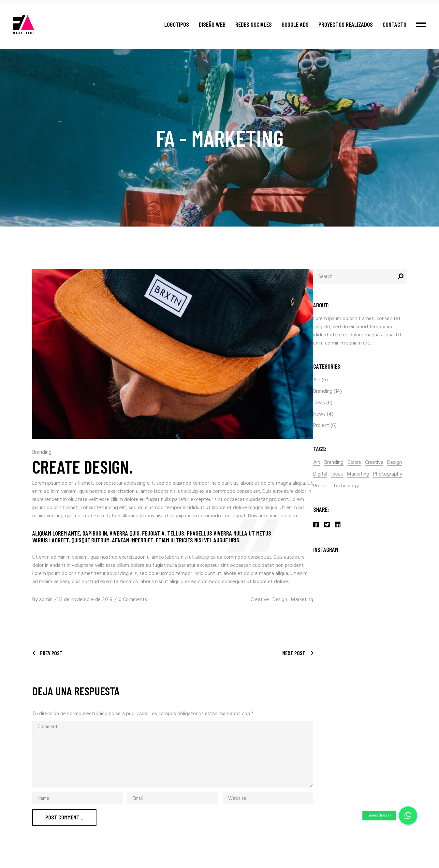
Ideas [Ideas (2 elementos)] (337, 474)
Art (317, 380)
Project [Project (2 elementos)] (321, 486)
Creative (260, 600)
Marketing (302, 600)
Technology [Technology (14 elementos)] (346, 486)
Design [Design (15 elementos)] (395, 463)
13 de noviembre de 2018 (86, 600)
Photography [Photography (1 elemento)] (388, 474)
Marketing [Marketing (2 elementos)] (358, 474)
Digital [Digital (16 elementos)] (320, 474)
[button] (408, 816)
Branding (42, 452)
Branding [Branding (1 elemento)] (334, 463)
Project (321, 426)
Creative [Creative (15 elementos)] (374, 463)
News (319, 414)
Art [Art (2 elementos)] (317, 463)
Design (280, 600)
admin (46, 600)
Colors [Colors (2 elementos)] (354, 463)
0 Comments (133, 600)
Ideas (319, 403)
